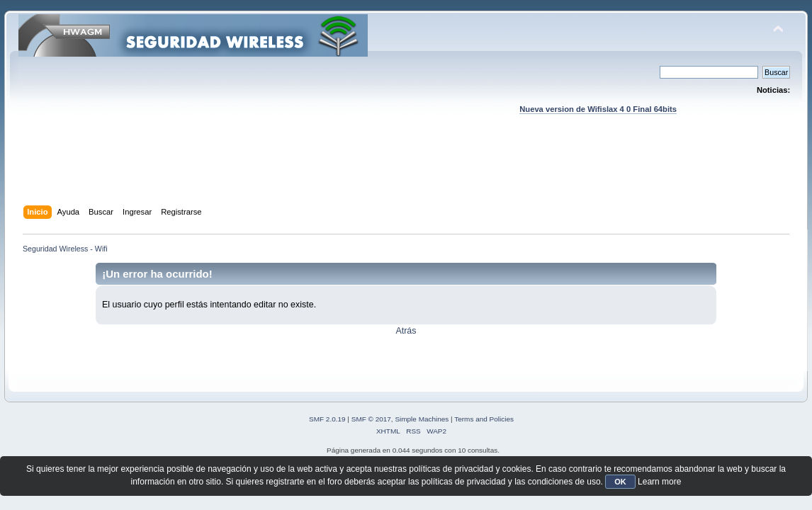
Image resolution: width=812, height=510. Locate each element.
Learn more (659, 482)
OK (620, 482)
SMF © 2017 (371, 419)
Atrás (406, 331)
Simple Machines (422, 419)
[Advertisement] (406, 174)
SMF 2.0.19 (327, 419)
